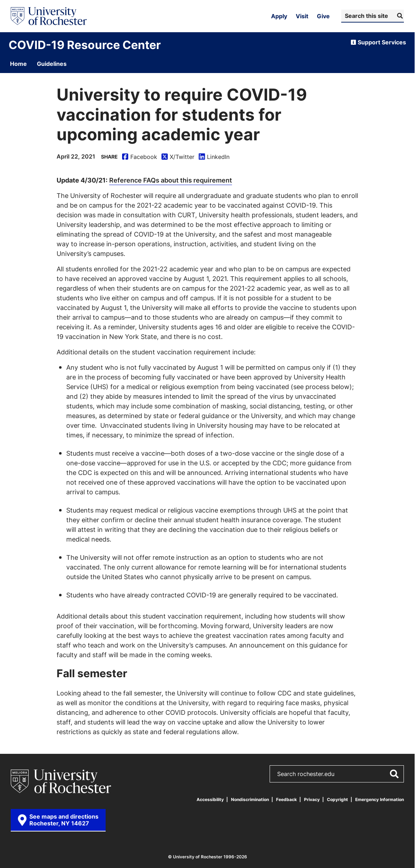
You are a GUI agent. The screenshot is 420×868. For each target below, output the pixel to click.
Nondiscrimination (250, 799)
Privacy (312, 799)
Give (323, 16)
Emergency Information (380, 799)
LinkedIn (214, 157)
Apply (279, 16)
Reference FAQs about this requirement (171, 180)
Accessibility (210, 799)
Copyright (337, 799)
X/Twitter (178, 157)
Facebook (140, 157)
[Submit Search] (399, 16)
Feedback (286, 799)
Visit (302, 16)
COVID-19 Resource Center (85, 45)
